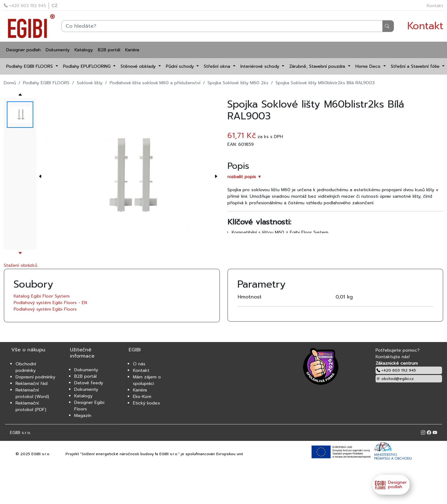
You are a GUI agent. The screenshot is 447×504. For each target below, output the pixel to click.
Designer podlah (23, 50)
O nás (139, 364)
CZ (55, 6)
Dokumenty (58, 50)
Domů (10, 83)
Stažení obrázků (21, 265)
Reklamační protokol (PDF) (31, 406)
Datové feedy (89, 383)
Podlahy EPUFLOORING (88, 66)
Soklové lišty (90, 83)
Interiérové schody (261, 66)
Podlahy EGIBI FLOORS (30, 66)
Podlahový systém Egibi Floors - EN (50, 303)
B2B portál (109, 50)
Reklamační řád (32, 384)
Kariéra (132, 50)
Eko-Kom (142, 397)
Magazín (83, 416)
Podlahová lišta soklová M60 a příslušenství (155, 83)
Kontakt (435, 6)
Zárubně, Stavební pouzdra (318, 66)
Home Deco (369, 66)
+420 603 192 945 (25, 6)
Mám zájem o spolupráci (147, 380)
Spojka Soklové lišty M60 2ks (238, 83)
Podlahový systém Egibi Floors (45, 309)
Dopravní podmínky (35, 377)
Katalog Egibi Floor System (42, 296)
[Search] (228, 26)
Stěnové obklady (139, 66)
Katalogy (84, 50)
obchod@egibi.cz (395, 379)
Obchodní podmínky (26, 367)
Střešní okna (218, 66)
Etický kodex (147, 403)
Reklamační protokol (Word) (32, 393)
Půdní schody (181, 66)
